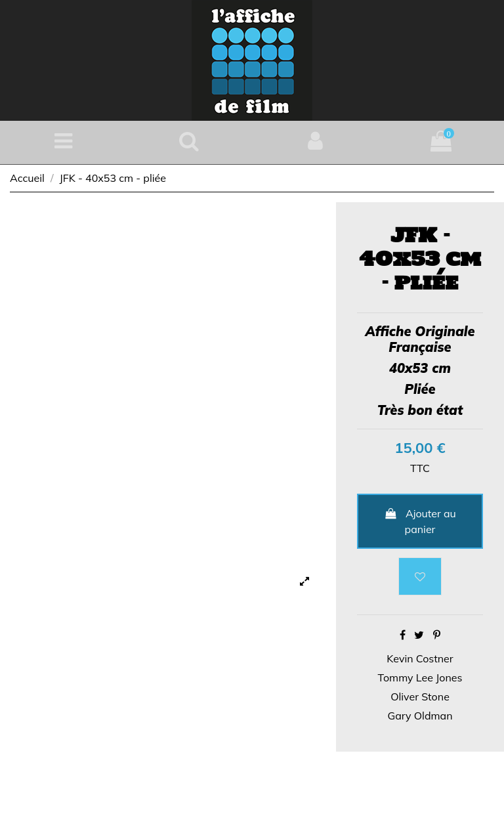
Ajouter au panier (420, 521)
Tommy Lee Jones (420, 677)
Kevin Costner (420, 658)
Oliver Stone (420, 697)
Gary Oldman (420, 716)
